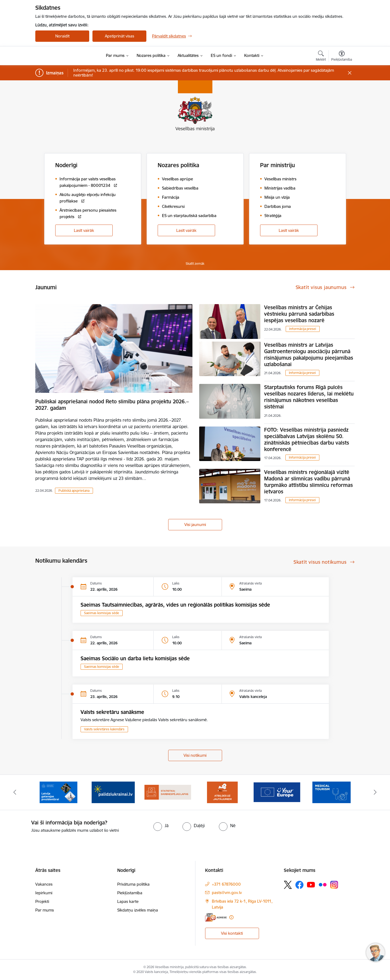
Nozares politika (178, 165)
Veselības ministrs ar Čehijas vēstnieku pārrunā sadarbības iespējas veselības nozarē (299, 314)
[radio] (161, 826)
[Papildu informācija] (231, 917)
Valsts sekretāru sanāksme (112, 712)
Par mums (45, 910)
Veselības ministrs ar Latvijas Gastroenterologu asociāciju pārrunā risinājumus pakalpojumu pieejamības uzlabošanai (309, 355)
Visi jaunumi (195, 525)
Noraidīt (62, 36)
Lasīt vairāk (84, 230)
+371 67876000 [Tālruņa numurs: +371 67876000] (226, 884)
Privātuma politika (133, 884)
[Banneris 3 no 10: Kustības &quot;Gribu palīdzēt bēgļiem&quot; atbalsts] (113, 792)
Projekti (42, 901)
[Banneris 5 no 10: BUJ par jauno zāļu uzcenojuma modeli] (222, 792)
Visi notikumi (195, 755)
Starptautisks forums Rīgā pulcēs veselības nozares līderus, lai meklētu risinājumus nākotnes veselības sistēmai (309, 397)
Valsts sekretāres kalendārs (104, 729)
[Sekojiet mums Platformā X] (288, 885)
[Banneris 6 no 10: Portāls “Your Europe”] (277, 792)
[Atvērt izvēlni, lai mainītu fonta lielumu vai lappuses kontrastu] (342, 57)
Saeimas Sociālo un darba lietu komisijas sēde (135, 658)
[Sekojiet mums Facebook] (299, 885)
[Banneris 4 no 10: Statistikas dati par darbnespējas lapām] (168, 792)
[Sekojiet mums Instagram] (334, 885)
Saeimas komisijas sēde (102, 613)
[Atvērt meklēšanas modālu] (321, 57)
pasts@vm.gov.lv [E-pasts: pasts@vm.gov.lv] (227, 893)
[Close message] (350, 73)
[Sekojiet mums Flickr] (323, 885)
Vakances (44, 884)
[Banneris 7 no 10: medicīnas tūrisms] (332, 792)
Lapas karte (128, 901)
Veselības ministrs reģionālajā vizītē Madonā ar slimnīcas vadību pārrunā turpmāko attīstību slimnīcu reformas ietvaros (308, 482)
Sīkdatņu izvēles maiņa (138, 910)
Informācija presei (303, 329)
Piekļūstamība (130, 893)
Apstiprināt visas (120, 36)
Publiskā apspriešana (74, 491)
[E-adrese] (216, 917)
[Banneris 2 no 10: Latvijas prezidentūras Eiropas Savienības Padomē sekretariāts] (58, 792)
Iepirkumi (44, 893)
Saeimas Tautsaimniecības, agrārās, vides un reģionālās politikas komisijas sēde (175, 605)
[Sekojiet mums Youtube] (311, 885)
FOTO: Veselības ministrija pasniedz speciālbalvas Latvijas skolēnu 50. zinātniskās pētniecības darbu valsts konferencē (307, 439)
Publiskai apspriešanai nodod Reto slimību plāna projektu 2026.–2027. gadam (112, 405)
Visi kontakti (232, 933)
